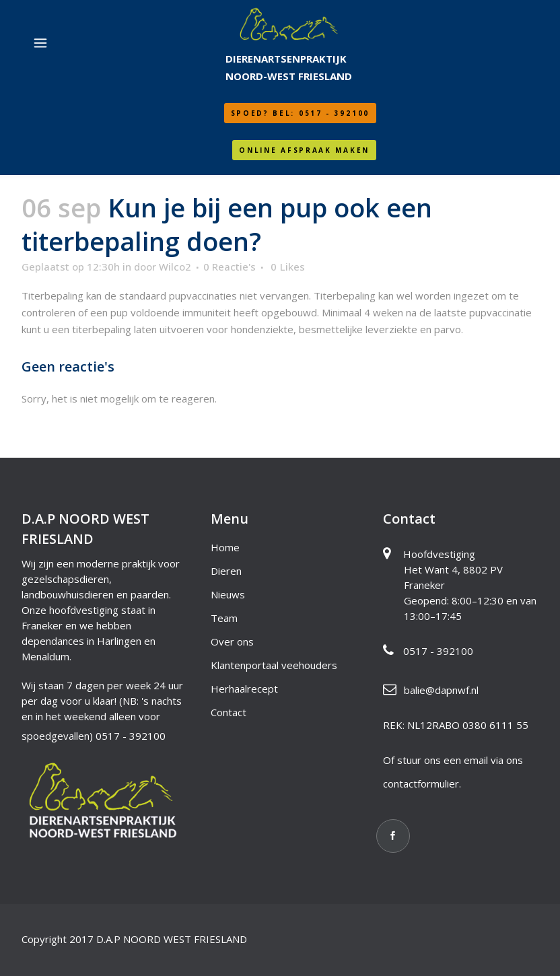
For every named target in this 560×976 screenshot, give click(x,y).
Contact (229, 712)
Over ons (232, 641)
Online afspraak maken (304, 150)
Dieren (226, 571)
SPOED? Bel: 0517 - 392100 (301, 113)
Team (224, 618)
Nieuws (228, 594)
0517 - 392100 (131, 736)
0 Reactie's (230, 267)
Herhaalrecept (244, 689)
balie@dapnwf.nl (441, 690)
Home (225, 547)
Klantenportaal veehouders (274, 665)
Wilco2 (175, 267)
